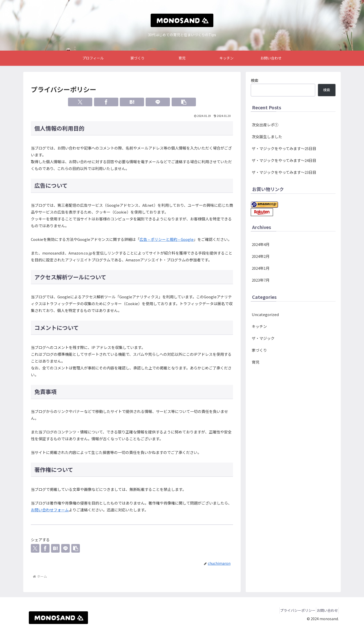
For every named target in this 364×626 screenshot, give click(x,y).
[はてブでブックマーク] (132, 102)
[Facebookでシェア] (106, 102)
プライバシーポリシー (292, 610)
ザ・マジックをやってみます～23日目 (284, 172)
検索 (255, 80)
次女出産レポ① (265, 125)
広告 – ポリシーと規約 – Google (167, 239)
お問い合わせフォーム (50, 510)
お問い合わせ (325, 610)
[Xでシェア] (80, 102)
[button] (184, 102)
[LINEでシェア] (158, 102)
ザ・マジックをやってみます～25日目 (284, 148)
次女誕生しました (267, 137)
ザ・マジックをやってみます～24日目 (284, 160)
